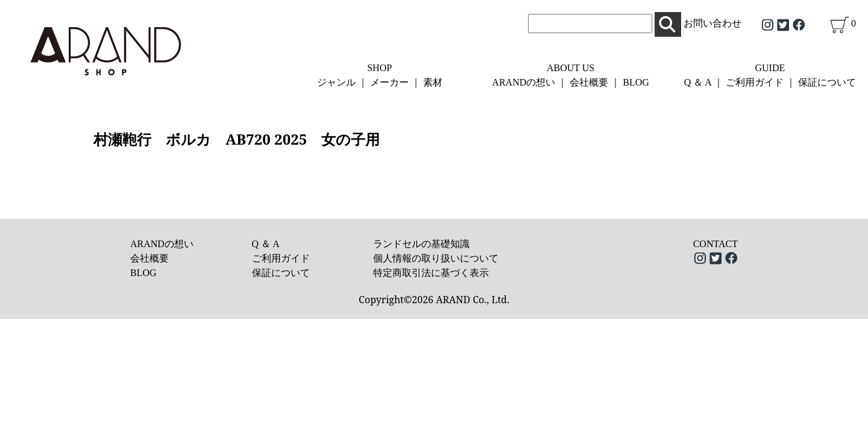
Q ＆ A (698, 82)
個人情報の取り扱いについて (436, 258)
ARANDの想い (524, 82)
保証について (827, 82)
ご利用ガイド (755, 82)
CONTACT (715, 244)
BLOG (636, 82)
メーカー (389, 82)
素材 (433, 82)
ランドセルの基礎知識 (421, 244)
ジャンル (336, 82)
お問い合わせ (712, 23)
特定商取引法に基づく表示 (431, 273)
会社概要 (589, 82)
